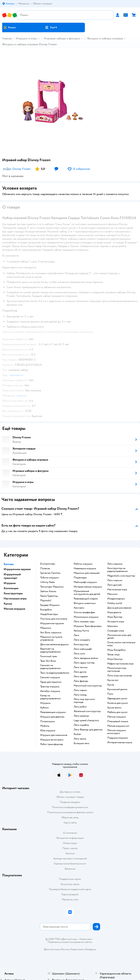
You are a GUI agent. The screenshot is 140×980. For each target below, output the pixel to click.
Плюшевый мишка (118, 721)
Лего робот (80, 707)
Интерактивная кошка (120, 742)
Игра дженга (114, 612)
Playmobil (46, 601)
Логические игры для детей (119, 637)
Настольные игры (117, 590)
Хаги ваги (79, 608)
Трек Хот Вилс (48, 661)
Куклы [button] (8, 604)
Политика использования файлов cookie (70, 812)
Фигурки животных (85, 603)
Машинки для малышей (87, 573)
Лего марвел (81, 677)
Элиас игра (113, 655)
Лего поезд (80, 695)
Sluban (77, 734)
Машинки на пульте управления (51, 638)
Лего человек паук (84, 622)
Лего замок (80, 739)
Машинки (46, 628)
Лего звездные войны (86, 658)
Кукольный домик (117, 689)
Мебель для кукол (117, 712)
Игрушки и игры (26, 38)
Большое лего (81, 743)
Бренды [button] (9, 564)
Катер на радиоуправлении (50, 697)
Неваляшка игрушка (85, 568)
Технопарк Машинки (52, 587)
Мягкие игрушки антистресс (117, 732)
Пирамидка (80, 578)
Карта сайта (70, 823)
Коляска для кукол (117, 703)
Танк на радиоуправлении (55, 673)
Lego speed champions (86, 720)
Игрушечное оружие (52, 623)
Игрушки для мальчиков (54, 735)
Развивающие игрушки (53, 712)
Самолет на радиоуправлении (50, 667)
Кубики (44, 708)
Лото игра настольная (120, 676)
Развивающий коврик (86, 599)
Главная (7, 38)
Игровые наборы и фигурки (62, 38)
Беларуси (91, 949)
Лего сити (79, 654)
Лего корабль (81, 725)
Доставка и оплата (70, 792)
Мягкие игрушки (117, 717)
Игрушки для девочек (52, 717)
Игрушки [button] (10, 583)
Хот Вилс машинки (51, 633)
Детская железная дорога (54, 644)
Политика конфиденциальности (70, 807)
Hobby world (115, 603)
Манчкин (112, 594)
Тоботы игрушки (50, 578)
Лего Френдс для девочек (88, 730)
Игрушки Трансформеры (88, 626)
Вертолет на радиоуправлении (50, 650)
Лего (76, 635)
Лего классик (115, 580)
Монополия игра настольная (117, 670)
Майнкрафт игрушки (85, 582)
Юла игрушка (48, 731)
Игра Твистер (115, 617)
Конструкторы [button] (13, 593)
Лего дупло (80, 672)
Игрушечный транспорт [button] (12, 576)
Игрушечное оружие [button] (17, 569)
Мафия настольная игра (120, 664)
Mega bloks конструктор (121, 576)
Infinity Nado (48, 582)
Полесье (45, 568)
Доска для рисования (119, 608)
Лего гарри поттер (84, 663)
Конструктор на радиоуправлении (117, 570)
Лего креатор (81, 716)
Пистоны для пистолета (54, 619)
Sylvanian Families (50, 573)
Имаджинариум (116, 599)
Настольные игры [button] (15, 599)
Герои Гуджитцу (49, 596)
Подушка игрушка (117, 738)
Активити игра (116, 622)
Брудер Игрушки (50, 605)
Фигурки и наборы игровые (105, 38)
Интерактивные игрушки (88, 587)
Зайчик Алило (48, 591)
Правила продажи (70, 802)
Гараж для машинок (51, 682)
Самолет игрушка (50, 677)
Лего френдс (81, 681)
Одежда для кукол (117, 699)
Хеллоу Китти (81, 631)
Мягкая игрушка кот (118, 726)
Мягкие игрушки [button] (14, 609)
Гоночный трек (49, 656)
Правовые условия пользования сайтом (70, 942)
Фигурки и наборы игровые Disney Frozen (30, 44)
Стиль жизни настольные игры (121, 644)
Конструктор (81, 644)
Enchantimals (48, 564)
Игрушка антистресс (52, 740)
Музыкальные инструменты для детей (87, 593)
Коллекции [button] (11, 588)
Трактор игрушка (50, 687)
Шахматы (113, 626)
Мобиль (45, 726)
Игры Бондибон (116, 650)
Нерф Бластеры (49, 614)
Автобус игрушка (50, 691)
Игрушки (45, 703)
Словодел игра (116, 631)
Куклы (111, 685)
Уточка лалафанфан (84, 612)
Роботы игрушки (83, 564)
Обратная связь (70, 817)
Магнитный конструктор (88, 686)
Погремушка (47, 721)
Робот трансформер (52, 744)
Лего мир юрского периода (84, 701)
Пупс (110, 694)
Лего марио (80, 690)
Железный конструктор (87, 711)
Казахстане (77, 949)
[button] (51, 27)
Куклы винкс (114, 708)
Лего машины (115, 564)
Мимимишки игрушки (86, 617)
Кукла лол (113, 680)
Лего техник (81, 667)
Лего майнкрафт (83, 649)
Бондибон (46, 610)
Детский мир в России (57, 949)
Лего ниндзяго (82, 640)
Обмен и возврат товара (70, 797)
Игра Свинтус (115, 659)
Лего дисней (114, 585)
